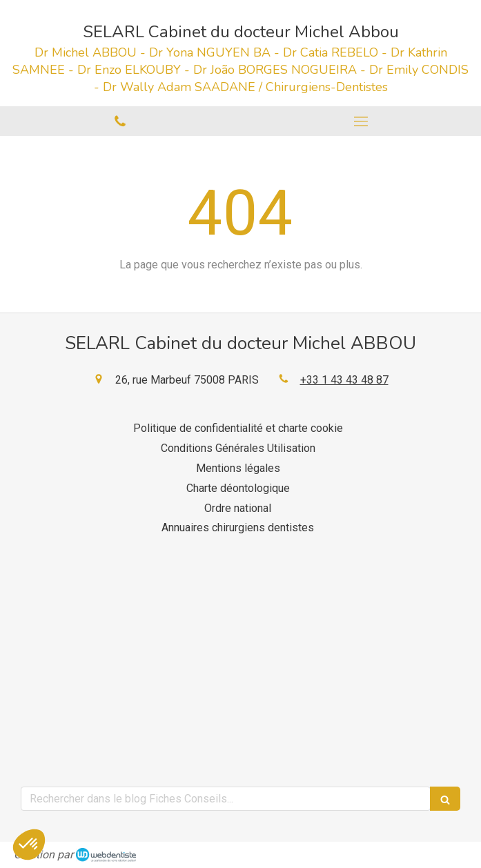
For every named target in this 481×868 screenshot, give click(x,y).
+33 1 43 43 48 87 (344, 380)
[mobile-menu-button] (361, 121)
